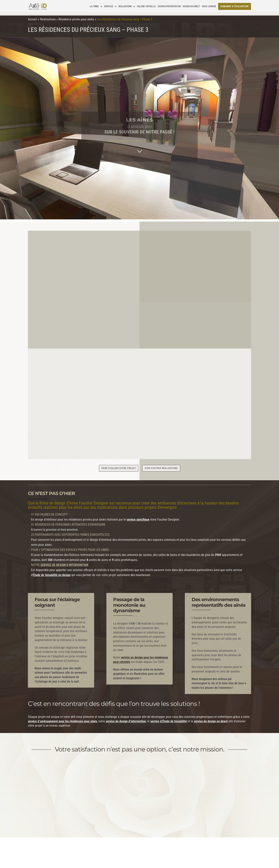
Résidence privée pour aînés (76, 19)
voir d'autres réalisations (161, 466)
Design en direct (191, 6)
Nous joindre (209, 6)
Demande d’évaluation (235, 6)
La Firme (94, 6)
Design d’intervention (169, 6)
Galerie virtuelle (146, 6)
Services (109, 6)
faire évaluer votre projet (119, 466)
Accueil (32, 19)
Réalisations (125, 6)
